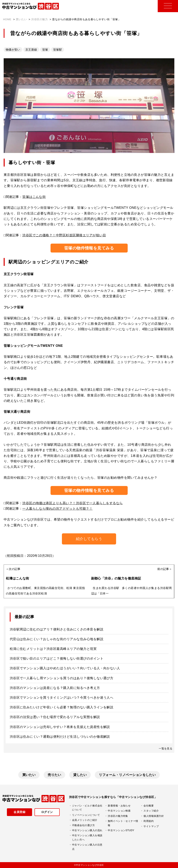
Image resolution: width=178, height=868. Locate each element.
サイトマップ (151, 826)
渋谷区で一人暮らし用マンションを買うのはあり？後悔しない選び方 (62, 678)
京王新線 (31, 50)
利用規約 (149, 821)
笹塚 (45, 50)
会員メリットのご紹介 (85, 820)
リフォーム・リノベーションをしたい (127, 775)
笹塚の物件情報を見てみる (89, 248)
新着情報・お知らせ (119, 806)
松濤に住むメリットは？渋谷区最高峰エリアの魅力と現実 (53, 649)
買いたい (29, 775)
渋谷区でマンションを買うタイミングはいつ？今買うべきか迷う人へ (62, 698)
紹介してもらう (89, 539)
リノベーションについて (86, 815)
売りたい (54, 775)
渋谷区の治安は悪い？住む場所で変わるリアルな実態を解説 (55, 717)
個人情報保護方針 (154, 816)
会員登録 (19, 812)
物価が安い (13, 50)
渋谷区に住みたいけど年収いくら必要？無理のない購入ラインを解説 (62, 707)
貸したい (80, 775)
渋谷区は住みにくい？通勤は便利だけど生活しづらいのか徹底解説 (60, 737)
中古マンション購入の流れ (87, 830)
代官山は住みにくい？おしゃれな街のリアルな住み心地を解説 (57, 639)
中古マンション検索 (119, 811)
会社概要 (149, 806)
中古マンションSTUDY (121, 830)
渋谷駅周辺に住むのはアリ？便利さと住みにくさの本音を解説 (57, 629)
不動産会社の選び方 (83, 825)
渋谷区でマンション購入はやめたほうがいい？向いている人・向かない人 (65, 668)
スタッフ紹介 (151, 811)
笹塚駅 (58, 50)
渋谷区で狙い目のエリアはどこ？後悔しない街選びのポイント (57, 658)
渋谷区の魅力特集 (118, 816)
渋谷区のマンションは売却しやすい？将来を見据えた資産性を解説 (60, 727)
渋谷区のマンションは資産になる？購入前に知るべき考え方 (55, 688)
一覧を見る (166, 749)
